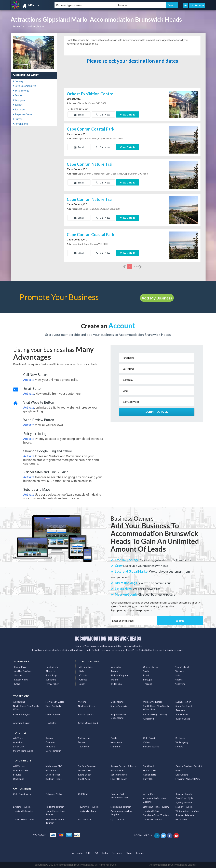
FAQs (17, 684)
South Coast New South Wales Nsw (156, 708)
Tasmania (180, 710)
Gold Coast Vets (22, 794)
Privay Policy (52, 684)
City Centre (182, 775)
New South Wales (55, 702)
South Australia (119, 706)
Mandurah (116, 747)
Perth (114, 738)
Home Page (20, 667)
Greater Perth (53, 714)
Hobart (179, 747)
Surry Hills (148, 779)
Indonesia (116, 684)
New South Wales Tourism (55, 821)
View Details (127, 114)
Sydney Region (183, 702)
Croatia (83, 675)
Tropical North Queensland (118, 716)
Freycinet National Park (188, 779)
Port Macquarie (151, 747)
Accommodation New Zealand (154, 800)
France (115, 671)
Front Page (51, 675)
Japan (82, 684)
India (177, 675)
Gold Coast (149, 738)
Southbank (149, 766)
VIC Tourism (85, 819)
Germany (180, 671)
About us (50, 671)
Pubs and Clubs (54, 794)
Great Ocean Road (88, 723)
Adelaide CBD (21, 770)
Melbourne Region (153, 702)
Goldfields (51, 723)
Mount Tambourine (23, 751)
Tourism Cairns (151, 811)
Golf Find (83, 794)
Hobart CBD (150, 770)
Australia (116, 667)
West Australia (53, 706)
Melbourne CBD (54, 766)
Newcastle (116, 742)
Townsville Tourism (88, 807)
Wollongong (182, 742)
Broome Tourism (22, 807)
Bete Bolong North (25, 86)
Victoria (82, 702)
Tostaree (19, 109)
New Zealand (182, 667)
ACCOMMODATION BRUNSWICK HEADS (108, 639)
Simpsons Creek (23, 114)
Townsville (84, 747)
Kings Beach (85, 775)
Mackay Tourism (184, 807)
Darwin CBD (85, 770)
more (138, 267)
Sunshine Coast (184, 706)
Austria (179, 680)
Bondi (179, 770)
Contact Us (52, 667)
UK (88, 853)
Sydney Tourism (184, 802)
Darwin (82, 742)
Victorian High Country (155, 714)
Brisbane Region (22, 714)
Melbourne (84, 738)
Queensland (117, 702)
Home (16, 26)
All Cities (18, 738)
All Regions (19, 702)
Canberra (50, 742)
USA (96, 853)
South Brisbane (119, 775)
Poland (115, 680)
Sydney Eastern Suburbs (123, 766)
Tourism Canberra (153, 819)
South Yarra (84, 779)
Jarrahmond (20, 124)
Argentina (180, 684)
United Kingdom (120, 675)
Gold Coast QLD (184, 798)
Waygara (19, 100)
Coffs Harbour (53, 751)
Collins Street (53, 775)
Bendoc (18, 95)
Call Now (103, 114)
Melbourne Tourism (121, 807)
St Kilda (17, 775)
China (129, 853)
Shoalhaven (182, 714)
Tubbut (18, 105)
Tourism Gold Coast (24, 819)
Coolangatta (150, 775)
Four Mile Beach (119, 779)
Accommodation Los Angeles (121, 813)
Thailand (148, 684)
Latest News (21, 680)
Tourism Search (184, 794)
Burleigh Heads (54, 779)
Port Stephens (86, 714)
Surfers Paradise (87, 766)
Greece (83, 680)
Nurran (18, 119)
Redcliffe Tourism (55, 807)
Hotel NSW (181, 819)
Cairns (146, 742)
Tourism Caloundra (23, 811)
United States (151, 667)
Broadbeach (52, 770)
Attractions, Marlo (33, 26)
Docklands (19, 779)
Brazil (146, 675)
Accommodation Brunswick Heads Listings (173, 865)
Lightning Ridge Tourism (156, 807)
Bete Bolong (21, 90)
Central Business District (189, 766)
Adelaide (18, 742)
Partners (19, 675)
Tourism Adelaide (185, 815)
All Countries (86, 667)
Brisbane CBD (118, 770)
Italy (82, 671)
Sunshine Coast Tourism (156, 815)
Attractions (149, 794)
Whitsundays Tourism (187, 811)
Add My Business (157, 298)
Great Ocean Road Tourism (55, 813)
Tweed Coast (183, 719)
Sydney (49, 738)
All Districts (19, 766)
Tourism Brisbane (87, 811)
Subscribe (51, 680)
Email (79, 114)
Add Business (197, 5)
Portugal (148, 680)
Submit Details (157, 412)
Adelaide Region (22, 723)
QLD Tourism (118, 819)
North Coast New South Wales (26, 708)
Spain (146, 671)
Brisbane (180, 738)
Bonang (18, 81)
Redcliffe (50, 747)
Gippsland (148, 719)
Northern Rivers (87, 706)
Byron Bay (18, 747)
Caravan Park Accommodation (119, 796)
